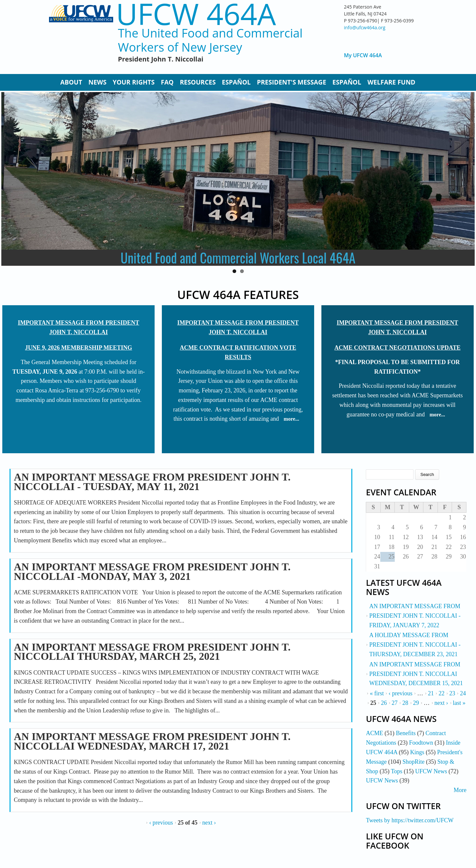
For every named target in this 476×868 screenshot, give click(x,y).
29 (416, 703)
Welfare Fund (391, 82)
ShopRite (413, 762)
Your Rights (134, 82)
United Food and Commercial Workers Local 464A (238, 258)
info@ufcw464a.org (365, 27)
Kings (417, 752)
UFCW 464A (196, 14)
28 (405, 703)
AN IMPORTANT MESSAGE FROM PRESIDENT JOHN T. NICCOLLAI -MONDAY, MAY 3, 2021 (152, 571)
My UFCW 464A (363, 55)
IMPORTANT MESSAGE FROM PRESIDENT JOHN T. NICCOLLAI (78, 327)
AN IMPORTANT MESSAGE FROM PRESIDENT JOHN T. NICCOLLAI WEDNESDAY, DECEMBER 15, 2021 (416, 674)
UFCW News (431, 771)
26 (384, 703)
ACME (374, 733)
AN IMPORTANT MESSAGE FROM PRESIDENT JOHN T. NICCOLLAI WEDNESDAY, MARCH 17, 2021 (152, 741)
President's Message (291, 82)
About (71, 82)
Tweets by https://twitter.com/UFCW (410, 820)
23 (452, 693)
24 (463, 693)
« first (377, 693)
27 (395, 703)
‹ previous (161, 823)
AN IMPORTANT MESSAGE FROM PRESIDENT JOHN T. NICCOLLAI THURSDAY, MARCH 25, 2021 (152, 652)
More (460, 790)
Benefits (406, 733)
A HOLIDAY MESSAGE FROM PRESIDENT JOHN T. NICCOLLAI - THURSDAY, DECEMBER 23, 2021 (415, 645)
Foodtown (421, 743)
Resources (198, 82)
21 (431, 693)
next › (209, 823)
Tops (397, 771)
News (98, 82)
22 (441, 693)
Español (236, 82)
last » (459, 703)
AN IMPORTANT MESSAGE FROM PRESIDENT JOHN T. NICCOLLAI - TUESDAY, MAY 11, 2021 (152, 482)
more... (291, 419)
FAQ (167, 82)
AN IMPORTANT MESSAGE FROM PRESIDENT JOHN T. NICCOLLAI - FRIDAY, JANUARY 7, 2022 (415, 616)
